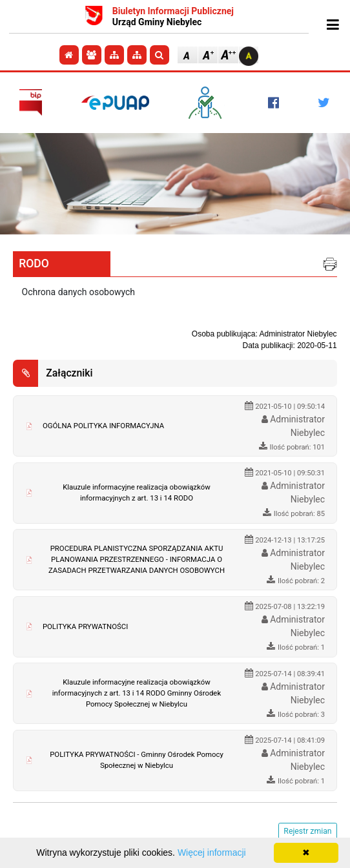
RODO (34, 263)
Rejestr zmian (307, 831)
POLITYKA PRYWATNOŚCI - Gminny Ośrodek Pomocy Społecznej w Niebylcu (137, 760)
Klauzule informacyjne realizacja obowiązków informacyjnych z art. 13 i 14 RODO (137, 492)
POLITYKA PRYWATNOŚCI (85, 626)
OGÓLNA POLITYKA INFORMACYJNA (103, 426)
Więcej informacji (212, 852)
